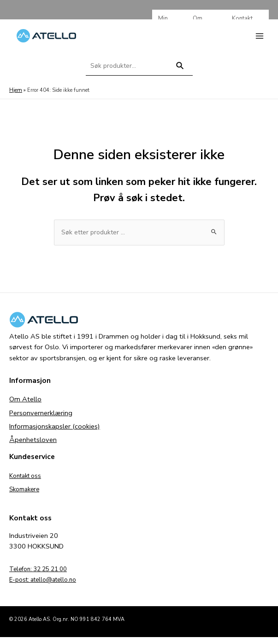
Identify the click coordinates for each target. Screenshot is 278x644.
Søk (180, 76)
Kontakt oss (28, 482)
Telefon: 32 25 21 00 (42, 575)
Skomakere (26, 495)
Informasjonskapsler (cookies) (55, 433)
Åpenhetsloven (33, 446)
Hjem (15, 96)
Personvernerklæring (41, 419)
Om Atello (25, 406)
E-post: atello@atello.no (47, 586)
